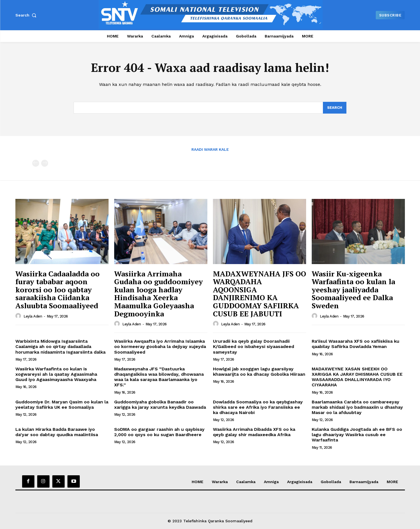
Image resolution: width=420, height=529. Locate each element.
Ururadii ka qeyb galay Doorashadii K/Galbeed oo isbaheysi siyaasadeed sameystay (254, 346)
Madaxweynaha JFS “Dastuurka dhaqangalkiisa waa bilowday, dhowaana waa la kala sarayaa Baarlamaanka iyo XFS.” (159, 377)
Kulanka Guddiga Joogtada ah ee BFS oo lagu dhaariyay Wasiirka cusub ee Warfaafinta (357, 435)
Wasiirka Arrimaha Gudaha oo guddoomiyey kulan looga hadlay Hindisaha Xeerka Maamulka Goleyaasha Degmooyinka (159, 294)
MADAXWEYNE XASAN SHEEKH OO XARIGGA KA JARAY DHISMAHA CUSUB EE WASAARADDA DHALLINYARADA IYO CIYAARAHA (357, 377)
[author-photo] (19, 316)
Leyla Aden (33, 316)
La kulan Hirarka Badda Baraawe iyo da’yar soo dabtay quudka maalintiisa (57, 432)
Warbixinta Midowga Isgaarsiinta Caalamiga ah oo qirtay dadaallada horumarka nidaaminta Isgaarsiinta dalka (60, 346)
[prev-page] (36, 163)
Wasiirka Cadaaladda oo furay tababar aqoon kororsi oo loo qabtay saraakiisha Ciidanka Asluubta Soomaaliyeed (58, 290)
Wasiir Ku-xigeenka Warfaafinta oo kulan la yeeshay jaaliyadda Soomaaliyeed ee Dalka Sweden (353, 290)
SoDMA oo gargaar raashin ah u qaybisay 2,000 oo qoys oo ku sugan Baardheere (159, 432)
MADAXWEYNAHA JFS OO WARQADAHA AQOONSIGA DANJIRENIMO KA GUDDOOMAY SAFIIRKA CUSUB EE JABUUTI (260, 294)
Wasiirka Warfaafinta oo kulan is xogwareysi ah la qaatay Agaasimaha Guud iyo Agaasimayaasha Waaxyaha (56, 374)
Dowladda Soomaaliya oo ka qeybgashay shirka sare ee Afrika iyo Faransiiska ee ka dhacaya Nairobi (258, 407)
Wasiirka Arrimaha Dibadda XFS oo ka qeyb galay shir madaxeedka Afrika (254, 432)
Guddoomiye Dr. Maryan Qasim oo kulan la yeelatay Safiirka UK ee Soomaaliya (62, 405)
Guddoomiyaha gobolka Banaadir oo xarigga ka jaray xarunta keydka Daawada (160, 405)
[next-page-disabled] (45, 163)
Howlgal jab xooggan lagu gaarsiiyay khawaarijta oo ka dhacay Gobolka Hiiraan (259, 372)
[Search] (335, 108)
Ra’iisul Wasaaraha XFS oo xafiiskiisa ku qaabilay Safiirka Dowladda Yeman (356, 344)
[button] (27, 15)
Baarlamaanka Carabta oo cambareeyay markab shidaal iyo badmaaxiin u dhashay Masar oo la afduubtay (357, 407)
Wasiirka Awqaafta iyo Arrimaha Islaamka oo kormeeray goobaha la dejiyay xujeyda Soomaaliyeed (160, 346)
